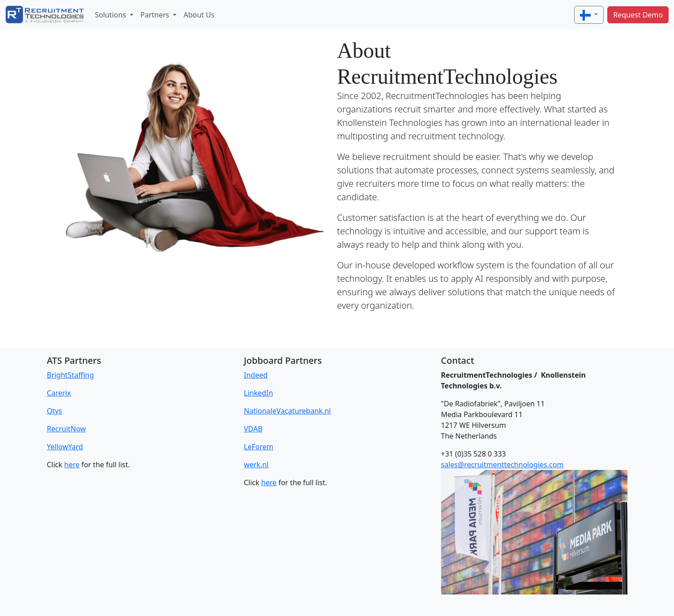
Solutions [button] (112, 15)
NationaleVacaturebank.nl (288, 411)
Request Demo (638, 15)
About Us (199, 15)
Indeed (256, 375)
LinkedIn (259, 393)
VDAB (253, 429)
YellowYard (65, 447)
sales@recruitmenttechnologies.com (502, 465)
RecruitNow (67, 429)
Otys (55, 411)
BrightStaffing (71, 375)
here (72, 465)
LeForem (259, 447)
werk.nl (256, 465)
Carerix (59, 393)
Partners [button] (156, 15)
